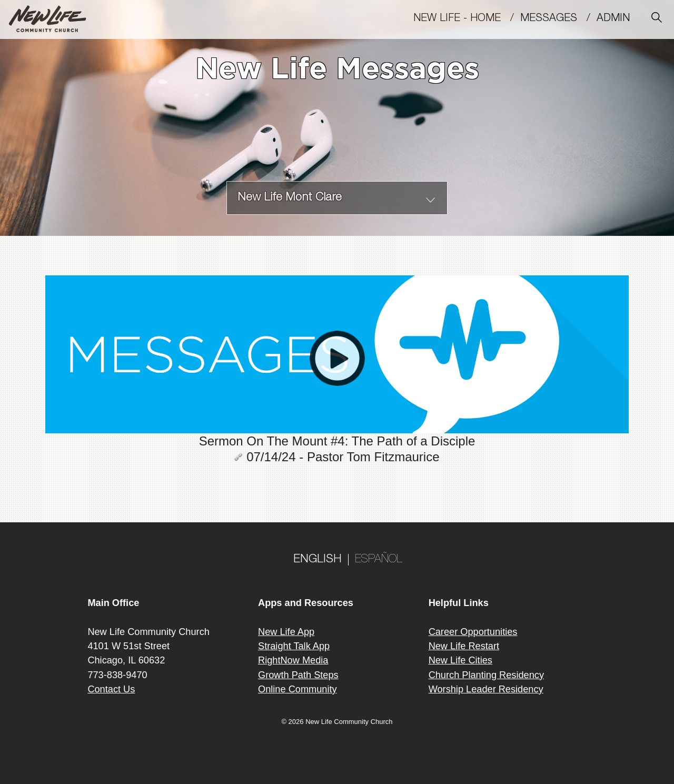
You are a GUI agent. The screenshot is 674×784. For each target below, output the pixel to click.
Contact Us (111, 689)
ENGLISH (318, 560)
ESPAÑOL (379, 560)
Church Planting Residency (486, 675)
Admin (618, 19)
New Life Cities (460, 660)
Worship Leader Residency (486, 689)
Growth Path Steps (298, 675)
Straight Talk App (294, 646)
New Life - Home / (467, 19)
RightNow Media (293, 660)
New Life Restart (464, 646)
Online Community (298, 689)
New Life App (286, 632)
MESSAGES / (558, 19)
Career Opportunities (473, 632)
